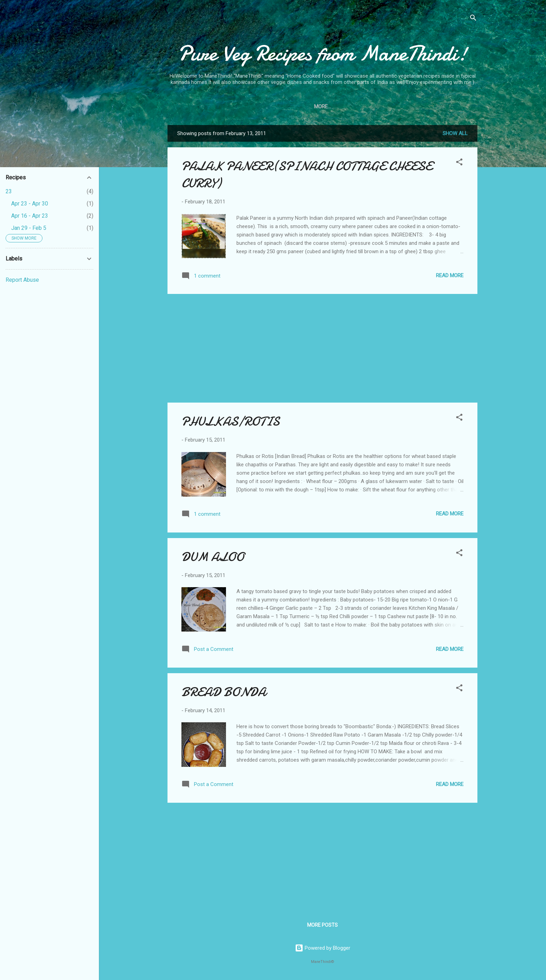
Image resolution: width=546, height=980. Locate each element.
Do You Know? (336, 107)
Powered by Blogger (323, 948)
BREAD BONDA (224, 692)
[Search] (473, 19)
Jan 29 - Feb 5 (29, 228)
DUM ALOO (213, 557)
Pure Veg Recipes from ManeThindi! (323, 53)
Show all (455, 133)
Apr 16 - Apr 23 (30, 216)
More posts (322, 925)
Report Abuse (22, 280)
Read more (450, 275)
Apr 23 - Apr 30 (30, 204)
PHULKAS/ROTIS (231, 422)
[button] (459, 163)
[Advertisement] (322, 348)
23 (9, 191)
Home (298, 107)
